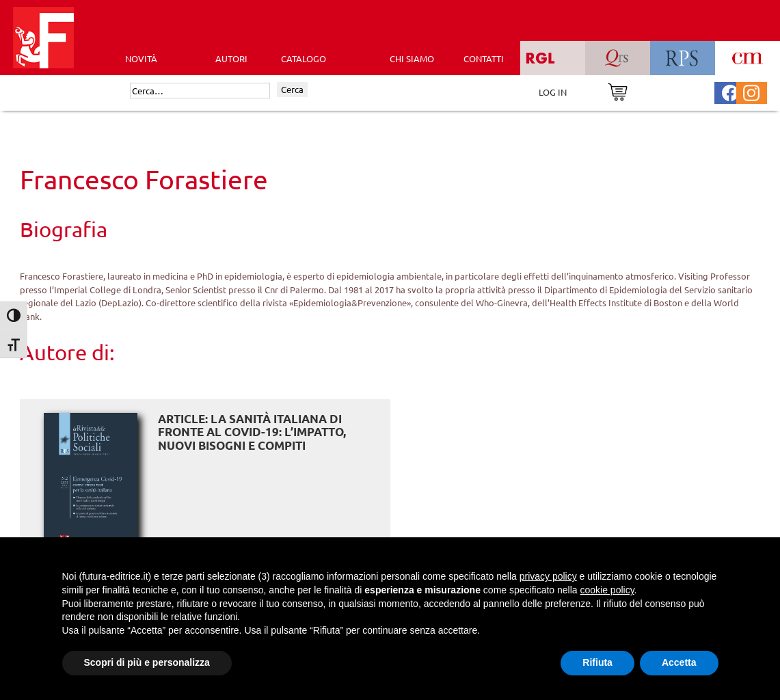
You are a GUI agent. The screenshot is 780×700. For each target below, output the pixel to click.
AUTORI (231, 58)
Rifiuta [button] (597, 662)
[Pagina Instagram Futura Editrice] (751, 91)
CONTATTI (484, 58)
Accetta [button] (679, 662)
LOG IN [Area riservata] (553, 92)
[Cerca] (200, 91)
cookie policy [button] (607, 590)
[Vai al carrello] (618, 91)
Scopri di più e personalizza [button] (147, 662)
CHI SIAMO (412, 58)
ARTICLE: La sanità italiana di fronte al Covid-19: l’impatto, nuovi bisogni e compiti (252, 432)
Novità (141, 58)
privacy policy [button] (548, 576)
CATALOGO (304, 58)
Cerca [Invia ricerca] (292, 89)
